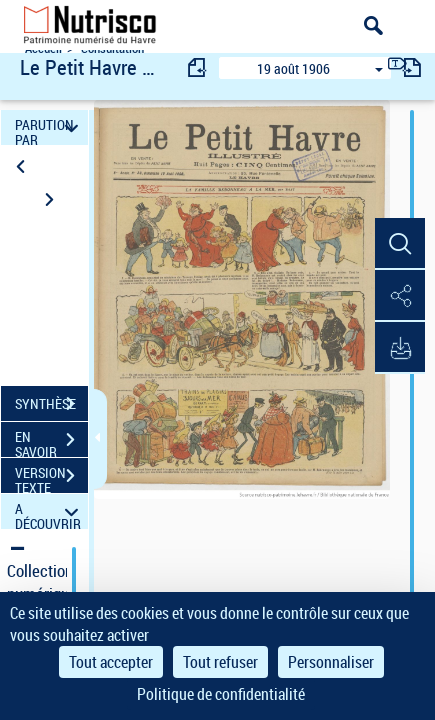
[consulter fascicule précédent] (198, 67)
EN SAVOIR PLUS (51, 442)
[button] (400, 244)
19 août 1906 (293, 68)
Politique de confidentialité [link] (221, 694)
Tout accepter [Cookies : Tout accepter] (111, 662)
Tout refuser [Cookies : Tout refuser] (220, 662)
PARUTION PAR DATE (49, 127)
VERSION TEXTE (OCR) (51, 478)
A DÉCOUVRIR (49, 511)
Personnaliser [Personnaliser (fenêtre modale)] (331, 662)
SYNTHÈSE (51, 404)
